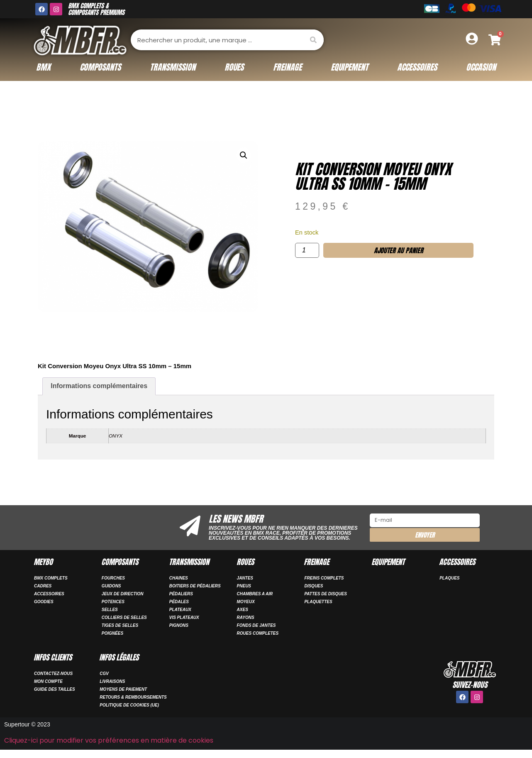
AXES (243, 610)
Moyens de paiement (123, 689)
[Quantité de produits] (307, 250)
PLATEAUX (180, 610)
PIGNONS (179, 625)
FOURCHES (113, 578)
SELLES (110, 610)
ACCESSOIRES (49, 594)
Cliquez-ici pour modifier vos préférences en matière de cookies (109, 740)
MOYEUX (246, 602)
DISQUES (314, 586)
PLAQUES (449, 578)
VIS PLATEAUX (184, 617)
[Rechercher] (313, 40)
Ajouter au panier (399, 250)
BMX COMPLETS (51, 578)
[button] (244, 155)
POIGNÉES (112, 633)
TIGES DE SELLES (120, 625)
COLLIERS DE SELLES (124, 617)
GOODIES (44, 602)
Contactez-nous (53, 674)
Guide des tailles (55, 689)
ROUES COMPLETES (258, 633)
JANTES (245, 578)
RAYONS (246, 617)
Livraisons (112, 681)
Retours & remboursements (133, 697)
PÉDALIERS (181, 594)
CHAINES (179, 578)
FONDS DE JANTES (256, 625)
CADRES (43, 586)
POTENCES (113, 602)
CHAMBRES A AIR (255, 594)
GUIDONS (111, 586)
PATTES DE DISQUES (325, 594)
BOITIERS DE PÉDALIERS (195, 586)
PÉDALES (179, 602)
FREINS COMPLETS (324, 578)
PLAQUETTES (318, 602)
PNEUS (244, 586)
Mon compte (48, 681)
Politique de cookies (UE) (129, 705)
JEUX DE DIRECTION (123, 594)
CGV (104, 674)
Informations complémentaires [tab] (99, 386)
